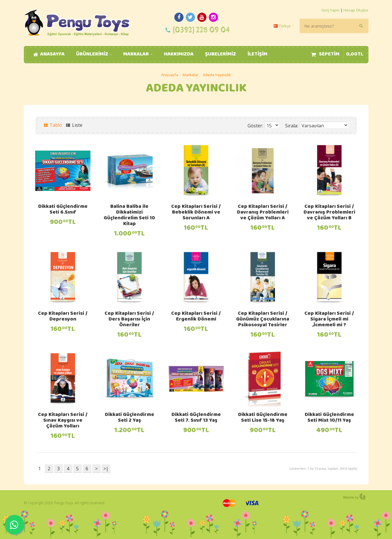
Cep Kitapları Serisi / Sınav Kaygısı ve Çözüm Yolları (63, 421)
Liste (74, 125)
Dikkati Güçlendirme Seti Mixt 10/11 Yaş (329, 418)
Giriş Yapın (331, 10)
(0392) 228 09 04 (201, 30)
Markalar (191, 75)
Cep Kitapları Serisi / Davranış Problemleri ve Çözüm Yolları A (263, 213)
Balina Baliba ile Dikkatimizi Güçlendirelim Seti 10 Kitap (129, 216)
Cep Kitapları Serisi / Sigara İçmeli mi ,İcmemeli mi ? (329, 320)
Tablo (53, 125)
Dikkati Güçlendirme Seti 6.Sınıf (63, 210)
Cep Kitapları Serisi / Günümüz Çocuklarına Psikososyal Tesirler (263, 320)
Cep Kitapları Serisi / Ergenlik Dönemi (196, 317)
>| (106, 469)
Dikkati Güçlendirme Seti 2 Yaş (130, 418)
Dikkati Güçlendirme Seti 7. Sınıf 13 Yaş (196, 418)
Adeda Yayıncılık (217, 75)
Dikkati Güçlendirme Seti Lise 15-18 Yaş (263, 418)
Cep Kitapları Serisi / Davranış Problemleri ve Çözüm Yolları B (329, 213)
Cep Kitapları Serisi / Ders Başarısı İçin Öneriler (129, 320)
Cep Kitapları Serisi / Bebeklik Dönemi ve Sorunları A (196, 213)
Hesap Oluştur (356, 10)
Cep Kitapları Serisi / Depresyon (63, 317)
